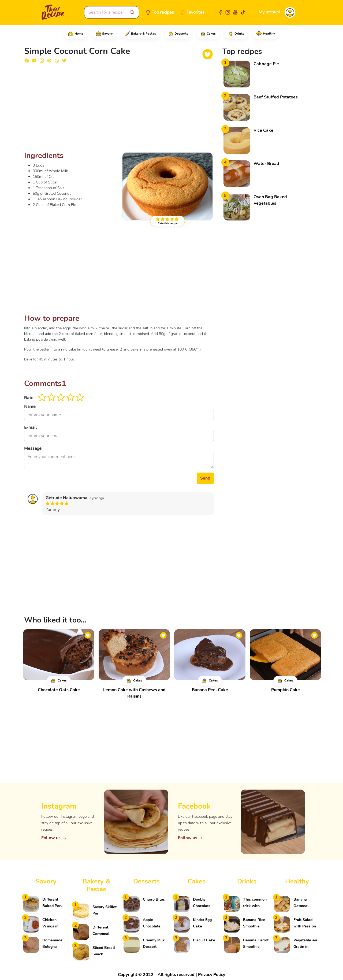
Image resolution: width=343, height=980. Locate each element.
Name (30, 407)
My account (269, 12)
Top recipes (163, 12)
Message (33, 448)
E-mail (30, 428)
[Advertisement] (119, 109)
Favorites (195, 12)
